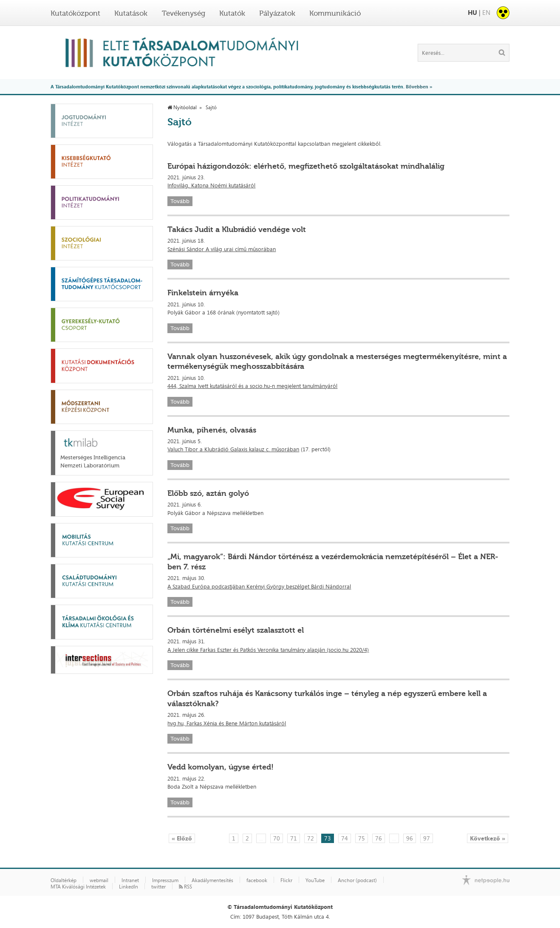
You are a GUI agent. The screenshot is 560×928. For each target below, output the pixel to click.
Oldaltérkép (64, 880)
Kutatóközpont (75, 13)
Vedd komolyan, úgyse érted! (221, 767)
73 (328, 838)
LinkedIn (129, 887)
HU (472, 13)
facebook (257, 880)
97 (427, 838)
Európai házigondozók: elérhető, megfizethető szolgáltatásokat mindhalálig (306, 166)
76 (379, 838)
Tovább (180, 201)
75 (362, 838)
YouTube (315, 880)
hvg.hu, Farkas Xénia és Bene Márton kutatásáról (227, 723)
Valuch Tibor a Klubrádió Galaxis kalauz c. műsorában (233, 449)
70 (277, 838)
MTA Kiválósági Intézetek (78, 887)
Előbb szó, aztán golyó (208, 493)
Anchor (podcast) (357, 880)
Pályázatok (277, 13)
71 (294, 838)
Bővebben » (419, 86)
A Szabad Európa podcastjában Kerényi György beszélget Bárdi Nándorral (259, 586)
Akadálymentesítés (212, 880)
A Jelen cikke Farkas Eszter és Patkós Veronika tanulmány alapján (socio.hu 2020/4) (268, 650)
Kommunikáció (335, 13)
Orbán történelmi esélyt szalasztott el (236, 630)
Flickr (286, 880)
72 (311, 838)
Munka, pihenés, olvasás (212, 430)
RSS (185, 887)
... (261, 838)
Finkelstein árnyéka (203, 293)
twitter (158, 887)
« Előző (182, 838)
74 (345, 838)
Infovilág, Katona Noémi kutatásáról (211, 185)
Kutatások (131, 13)
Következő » (488, 838)
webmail (99, 880)
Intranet (130, 880)
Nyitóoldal (182, 108)
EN (486, 13)
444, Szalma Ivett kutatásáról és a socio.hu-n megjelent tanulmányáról (252, 386)
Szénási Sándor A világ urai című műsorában (222, 249)
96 (410, 838)
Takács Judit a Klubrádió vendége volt (237, 229)
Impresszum (165, 880)
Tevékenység (184, 13)
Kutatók (232, 13)
